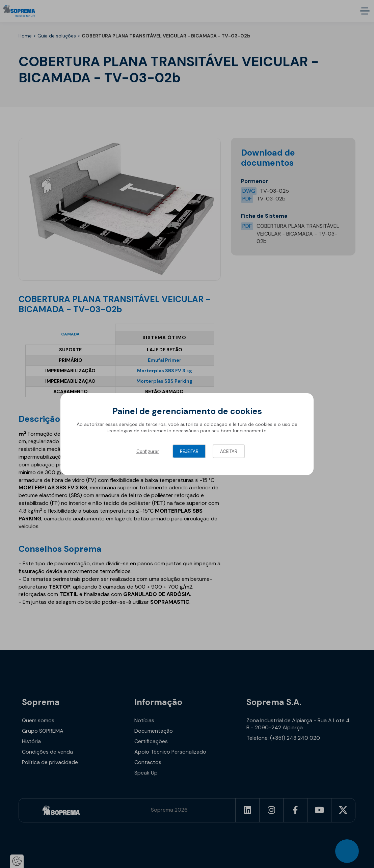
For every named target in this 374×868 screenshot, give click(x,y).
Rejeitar (189, 451)
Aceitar (229, 451)
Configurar (148, 451)
